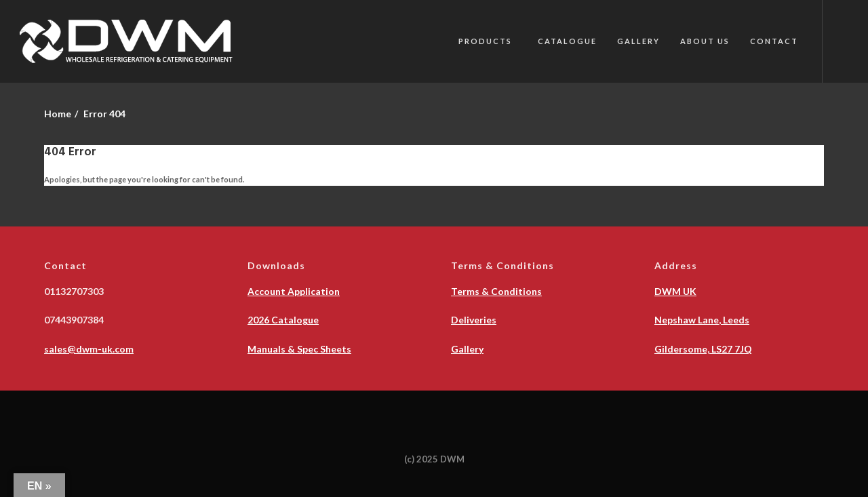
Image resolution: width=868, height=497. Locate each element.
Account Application (294, 291)
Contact (774, 41)
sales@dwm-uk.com (89, 349)
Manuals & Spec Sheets (299, 349)
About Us (705, 41)
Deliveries (474, 320)
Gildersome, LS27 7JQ (703, 349)
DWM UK (675, 291)
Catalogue (567, 41)
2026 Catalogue (283, 320)
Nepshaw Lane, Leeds (702, 320)
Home (58, 114)
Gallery (638, 41)
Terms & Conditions (496, 291)
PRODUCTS (485, 41)
